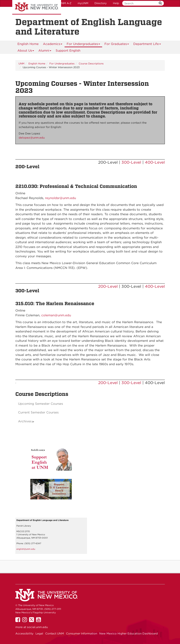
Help (116, 3)
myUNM (83, 3)
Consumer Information (82, 633)
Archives (25, 421)
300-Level (131, 162)
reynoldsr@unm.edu (61, 198)
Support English (68, 51)
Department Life (147, 45)
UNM (21, 63)
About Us (26, 51)
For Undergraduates (83, 45)
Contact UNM (55, 633)
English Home (28, 44)
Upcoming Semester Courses (40, 404)
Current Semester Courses (38, 412)
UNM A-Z (65, 3)
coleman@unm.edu (56, 315)
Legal (39, 633)
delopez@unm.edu (32, 138)
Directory (101, 3)
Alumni (45, 51)
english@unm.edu (26, 549)
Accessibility (24, 633)
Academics (53, 45)
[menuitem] (28, 44)
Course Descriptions (91, 63)
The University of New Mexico (37, 7)
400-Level (155, 162)
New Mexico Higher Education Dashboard (129, 633)
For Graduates (117, 45)
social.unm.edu (37, 627)
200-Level (108, 286)
